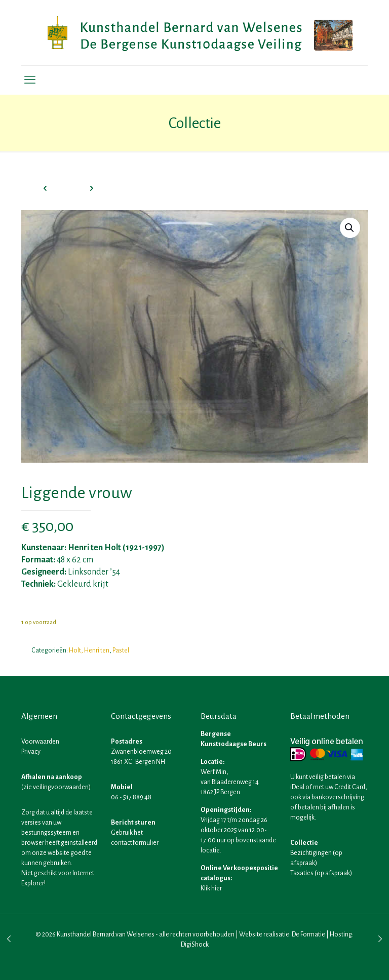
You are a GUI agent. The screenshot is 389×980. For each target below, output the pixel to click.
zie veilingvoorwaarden (56, 787)
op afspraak (333, 873)
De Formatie (308, 934)
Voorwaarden (40, 742)
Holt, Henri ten (89, 650)
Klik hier (211, 888)
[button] (350, 228)
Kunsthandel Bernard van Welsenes (106, 934)
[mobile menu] (30, 80)
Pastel (121, 650)
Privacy (31, 752)
